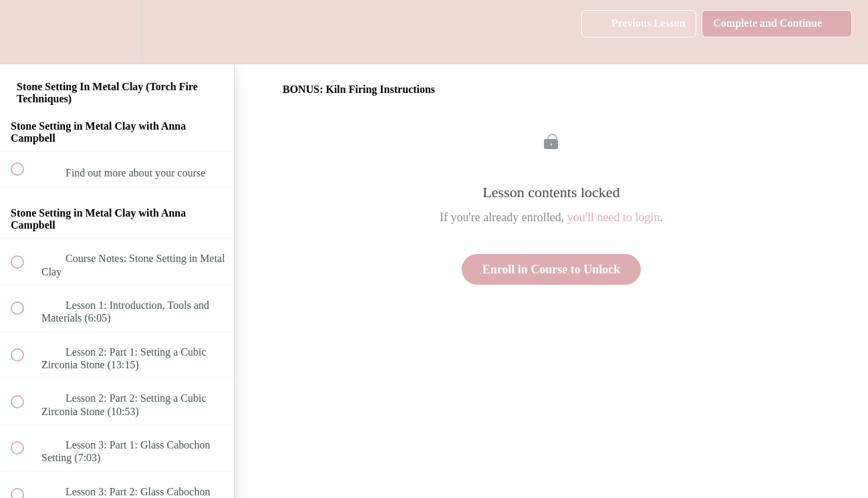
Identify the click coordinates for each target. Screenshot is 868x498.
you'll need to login (614, 217)
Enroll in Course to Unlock (552, 269)
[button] (25, 32)
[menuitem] (117, 32)
